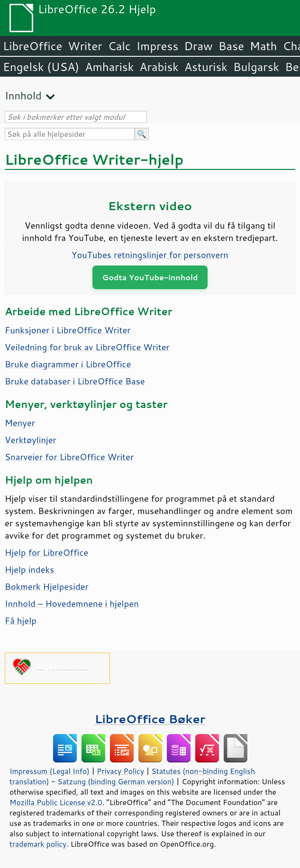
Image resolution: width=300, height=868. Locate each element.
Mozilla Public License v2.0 (56, 802)
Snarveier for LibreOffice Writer (69, 457)
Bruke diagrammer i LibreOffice (68, 364)
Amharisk (109, 67)
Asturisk (206, 67)
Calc (119, 46)
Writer (85, 46)
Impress (158, 46)
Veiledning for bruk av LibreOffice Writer (87, 347)
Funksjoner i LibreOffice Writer (68, 330)
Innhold (23, 95)
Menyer (20, 423)
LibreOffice (32, 46)
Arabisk (159, 67)
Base (231, 46)
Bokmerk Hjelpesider (47, 586)
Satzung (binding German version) (116, 781)
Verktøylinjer (31, 440)
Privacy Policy (120, 771)
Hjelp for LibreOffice (46, 552)
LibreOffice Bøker (150, 719)
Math (264, 46)
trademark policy (38, 844)
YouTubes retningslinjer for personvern (150, 255)
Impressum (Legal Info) (50, 771)
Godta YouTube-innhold (150, 277)
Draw (198, 46)
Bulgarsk (256, 67)
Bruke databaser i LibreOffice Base (75, 381)
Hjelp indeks (29, 569)
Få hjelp (21, 620)
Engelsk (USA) (41, 67)
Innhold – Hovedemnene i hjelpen (72, 603)
